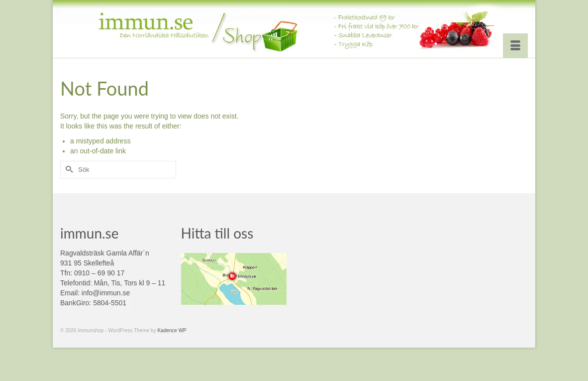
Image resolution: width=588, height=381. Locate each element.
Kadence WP (172, 330)
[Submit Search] (68, 170)
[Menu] (515, 46)
